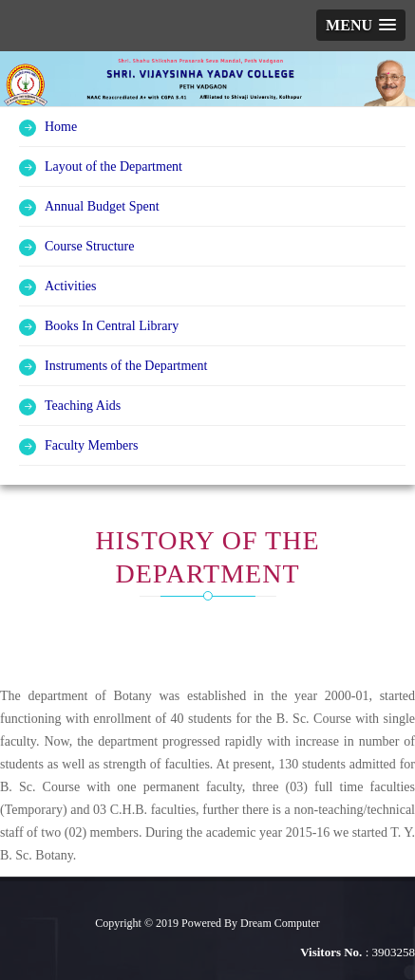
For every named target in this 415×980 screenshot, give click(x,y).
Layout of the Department (113, 166)
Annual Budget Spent (102, 206)
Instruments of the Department (126, 366)
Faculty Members (91, 445)
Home (61, 127)
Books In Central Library (112, 326)
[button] (361, 25)
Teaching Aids (83, 406)
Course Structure (89, 246)
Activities (70, 286)
